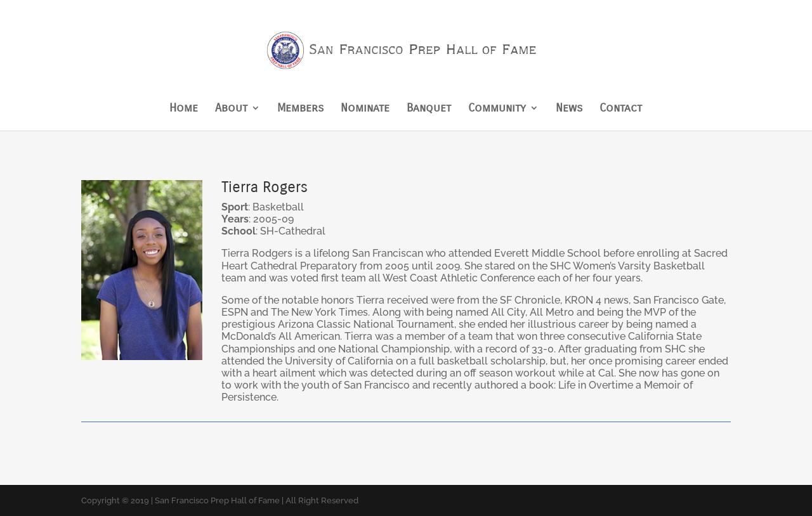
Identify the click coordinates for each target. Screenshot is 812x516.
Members (300, 109)
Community (497, 109)
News (569, 109)
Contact (621, 109)
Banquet (429, 109)
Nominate (365, 109)
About (231, 109)
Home (184, 109)
